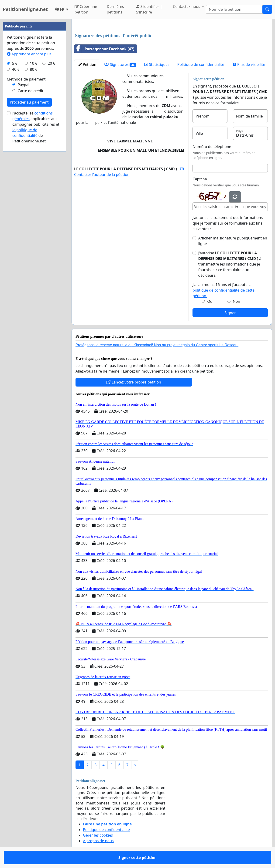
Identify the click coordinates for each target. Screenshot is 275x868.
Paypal (24, 85)
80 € (34, 69)
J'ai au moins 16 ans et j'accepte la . (223, 290)
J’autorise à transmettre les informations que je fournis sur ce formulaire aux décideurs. (230, 264)
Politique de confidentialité (201, 64)
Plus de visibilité (249, 64)
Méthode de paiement (26, 79)
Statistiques (157, 64)
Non (237, 301)
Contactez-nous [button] (187, 7)
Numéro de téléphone (212, 147)
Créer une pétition (86, 9)
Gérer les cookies (98, 835)
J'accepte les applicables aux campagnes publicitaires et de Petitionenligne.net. (36, 127)
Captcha (200, 179)
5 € (15, 63)
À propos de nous (98, 841)
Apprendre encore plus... (31, 54)
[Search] (234, 9)
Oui (210, 301)
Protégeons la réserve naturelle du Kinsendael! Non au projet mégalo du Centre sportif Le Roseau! (157, 345)
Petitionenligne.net (25, 9)
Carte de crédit (31, 91)
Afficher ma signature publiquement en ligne (233, 241)
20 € (52, 63)
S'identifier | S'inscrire (149, 9)
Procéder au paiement (29, 102)
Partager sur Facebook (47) (104, 49)
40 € (16, 69)
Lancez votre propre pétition (134, 382)
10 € (34, 63)
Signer (230, 313)
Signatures (120, 65)
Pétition (87, 64)
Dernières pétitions (115, 9)
